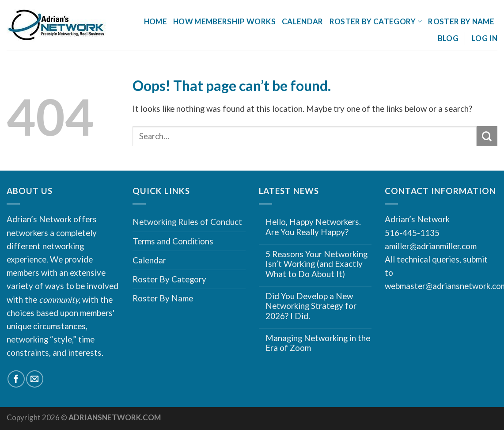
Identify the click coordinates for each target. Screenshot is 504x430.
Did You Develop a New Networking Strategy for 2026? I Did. (311, 306)
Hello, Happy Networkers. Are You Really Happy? (313, 227)
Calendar (303, 21)
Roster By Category (376, 21)
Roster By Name (461, 21)
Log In (485, 38)
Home (155, 21)
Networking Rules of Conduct (187, 222)
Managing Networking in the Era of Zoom (318, 343)
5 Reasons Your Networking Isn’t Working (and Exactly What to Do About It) (316, 264)
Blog (448, 38)
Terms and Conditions (173, 241)
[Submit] (487, 136)
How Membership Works (224, 21)
